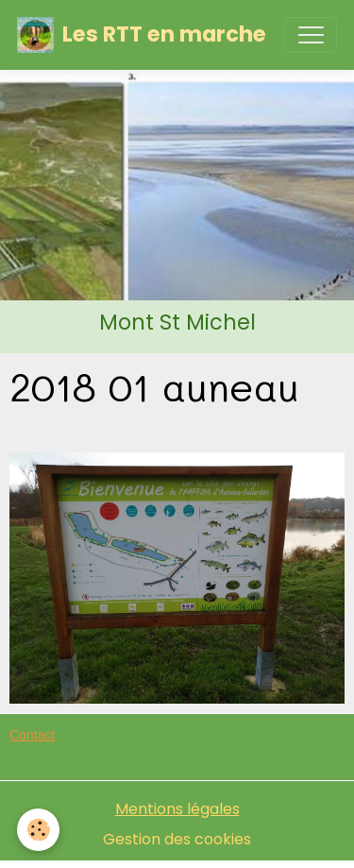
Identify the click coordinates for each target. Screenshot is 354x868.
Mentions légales (177, 809)
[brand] (142, 35)
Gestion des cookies (177, 839)
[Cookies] (38, 830)
